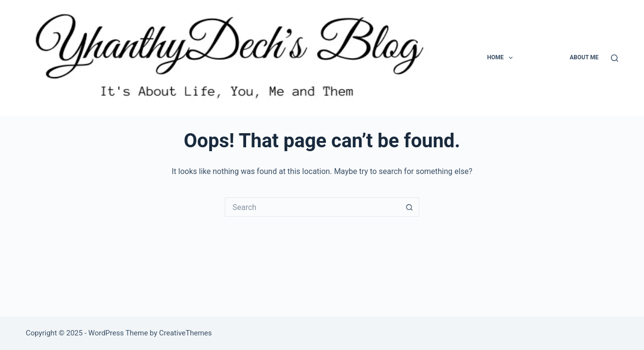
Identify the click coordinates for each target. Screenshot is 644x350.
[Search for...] (312, 207)
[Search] (615, 58)
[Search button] (410, 207)
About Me (584, 57)
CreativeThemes (186, 333)
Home (501, 58)
